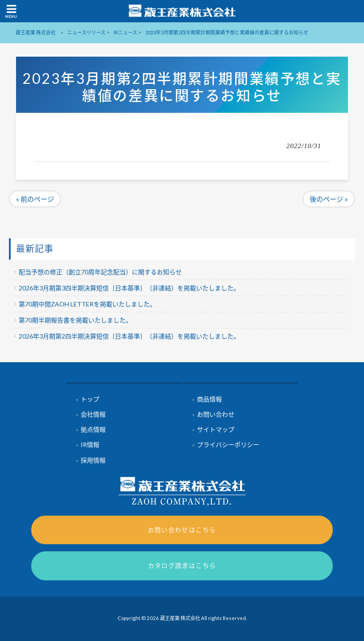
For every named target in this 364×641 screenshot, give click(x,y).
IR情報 (90, 445)
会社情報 (93, 414)
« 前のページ (35, 199)
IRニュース (125, 32)
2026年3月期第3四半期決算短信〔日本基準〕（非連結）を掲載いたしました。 (129, 288)
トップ (90, 399)
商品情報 (209, 399)
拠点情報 (93, 429)
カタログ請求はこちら (182, 565)
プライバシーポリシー (228, 445)
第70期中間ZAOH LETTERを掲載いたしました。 (87, 304)
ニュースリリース (86, 32)
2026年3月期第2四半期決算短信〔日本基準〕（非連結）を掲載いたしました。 (129, 336)
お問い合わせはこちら (182, 530)
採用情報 (93, 460)
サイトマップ (216, 429)
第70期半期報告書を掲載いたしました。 (75, 320)
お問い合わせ (216, 414)
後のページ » (329, 199)
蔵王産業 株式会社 (36, 32)
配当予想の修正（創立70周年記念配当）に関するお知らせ (100, 272)
